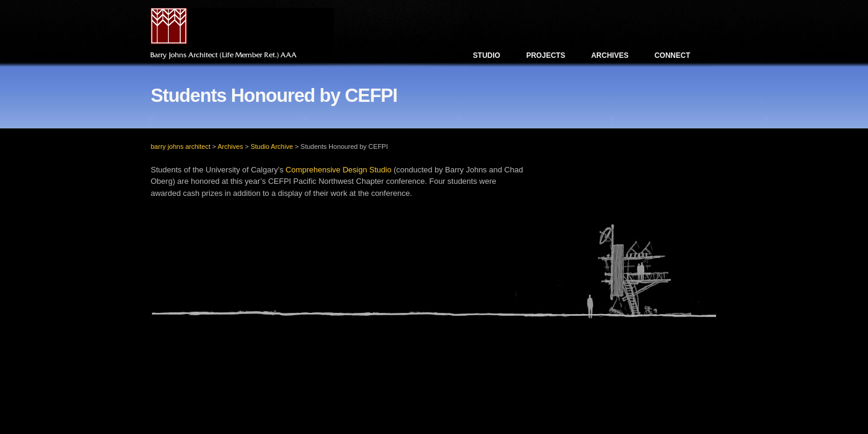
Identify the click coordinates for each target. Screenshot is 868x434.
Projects (546, 55)
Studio (487, 55)
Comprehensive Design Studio (339, 170)
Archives (610, 55)
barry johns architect (181, 146)
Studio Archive (272, 146)
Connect (672, 55)
